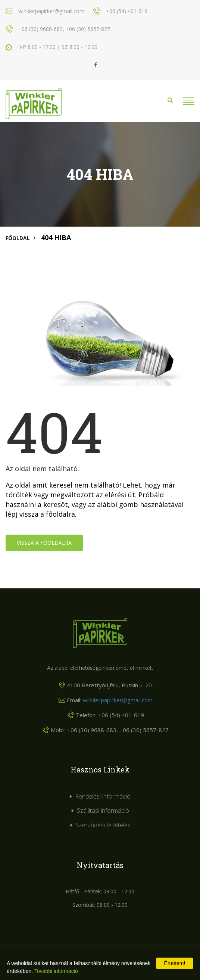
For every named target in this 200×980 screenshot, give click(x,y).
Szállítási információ (103, 811)
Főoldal (18, 238)
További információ (56, 971)
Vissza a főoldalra (44, 543)
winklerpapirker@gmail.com (118, 700)
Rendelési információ (103, 796)
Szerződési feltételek (103, 825)
